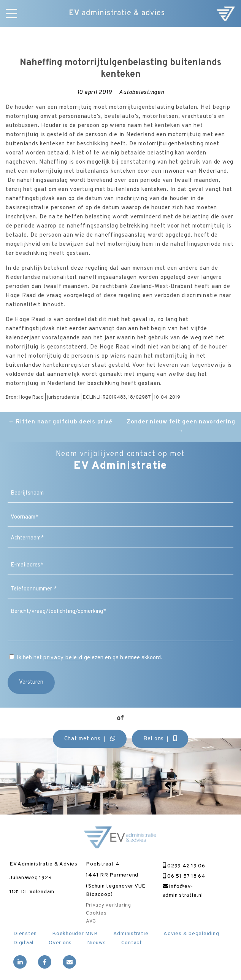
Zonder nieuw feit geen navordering (181, 427)
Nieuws (97, 943)
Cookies (96, 913)
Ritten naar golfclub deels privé (60, 422)
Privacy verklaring (109, 905)
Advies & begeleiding (191, 934)
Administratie (131, 934)
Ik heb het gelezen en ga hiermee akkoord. (90, 658)
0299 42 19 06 (184, 866)
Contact (132, 943)
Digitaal (23, 943)
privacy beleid (63, 658)
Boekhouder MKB (75, 934)
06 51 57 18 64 (184, 876)
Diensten (25, 934)
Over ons (60, 943)
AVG (91, 921)
